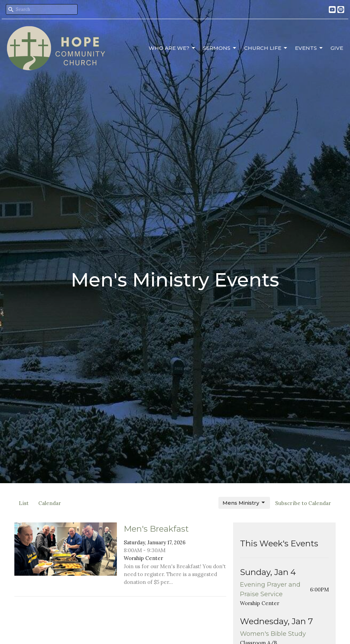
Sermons (220, 48)
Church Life (266, 48)
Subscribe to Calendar (303, 503)
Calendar (50, 503)
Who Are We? (172, 48)
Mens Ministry (244, 503)
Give (337, 48)
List (24, 503)
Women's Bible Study (273, 634)
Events (309, 48)
